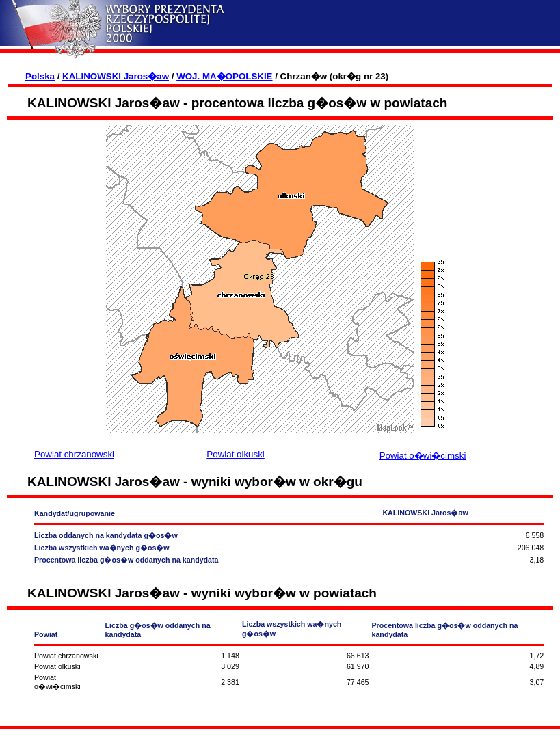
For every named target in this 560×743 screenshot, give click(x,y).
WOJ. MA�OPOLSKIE (224, 76)
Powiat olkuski (235, 454)
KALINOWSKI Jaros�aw (116, 76)
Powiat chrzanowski (74, 454)
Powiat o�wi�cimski (423, 456)
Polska (40, 76)
